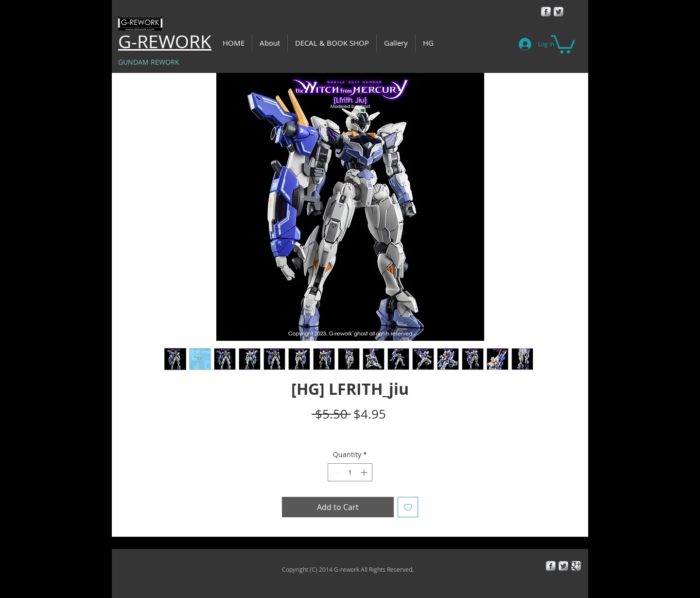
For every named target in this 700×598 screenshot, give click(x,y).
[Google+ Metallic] (576, 566)
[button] (563, 43)
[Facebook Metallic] (546, 12)
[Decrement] (335, 472)
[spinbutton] (350, 472)
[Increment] (365, 472)
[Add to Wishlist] (408, 507)
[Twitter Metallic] (559, 12)
